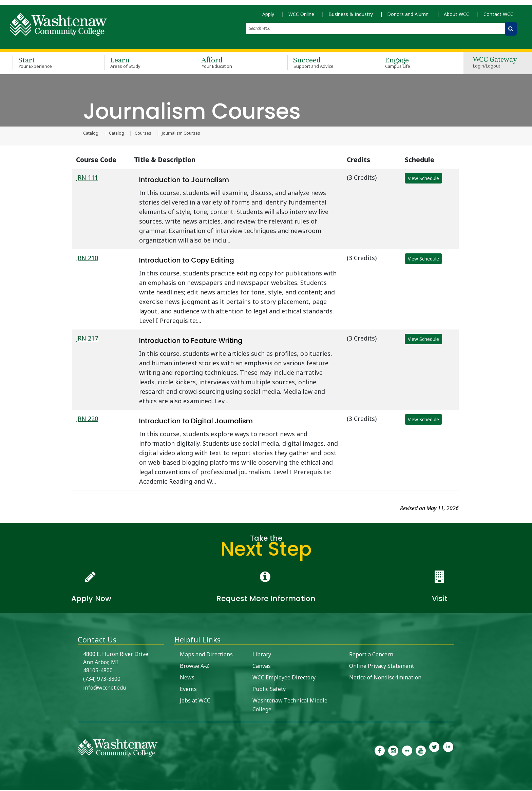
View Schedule (423, 179)
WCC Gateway (495, 64)
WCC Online (301, 17)
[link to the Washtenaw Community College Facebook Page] (380, 751)
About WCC (457, 17)
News (187, 678)
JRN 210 (87, 259)
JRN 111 (87, 178)
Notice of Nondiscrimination (385, 678)
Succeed (323, 64)
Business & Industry (351, 17)
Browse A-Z (195, 667)
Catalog (91, 134)
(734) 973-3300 (102, 680)
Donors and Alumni (408, 17)
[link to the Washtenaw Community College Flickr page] (407, 751)
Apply (268, 17)
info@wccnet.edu (105, 689)
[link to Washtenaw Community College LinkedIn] (448, 751)
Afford (232, 64)
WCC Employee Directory (284, 678)
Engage (415, 64)
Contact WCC (498, 17)
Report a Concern (371, 655)
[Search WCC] (511, 32)
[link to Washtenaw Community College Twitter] (434, 751)
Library (262, 655)
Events (188, 690)
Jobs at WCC (195, 701)
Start (49, 64)
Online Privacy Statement (382, 667)
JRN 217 (87, 339)
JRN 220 (87, 420)
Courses (143, 134)
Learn (140, 64)
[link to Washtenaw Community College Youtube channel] (421, 751)
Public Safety (269, 690)
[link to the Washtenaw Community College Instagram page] (393, 751)
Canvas (262, 667)
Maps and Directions (206, 655)
